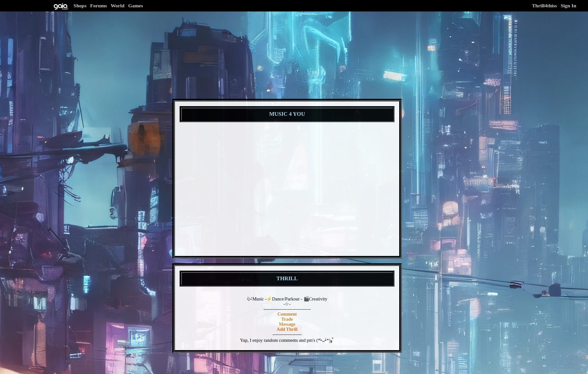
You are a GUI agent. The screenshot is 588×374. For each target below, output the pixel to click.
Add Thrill (287, 329)
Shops (80, 6)
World (118, 6)
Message (287, 324)
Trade (287, 319)
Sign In (568, 6)
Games (136, 6)
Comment (287, 314)
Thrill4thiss (544, 6)
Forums (99, 6)
